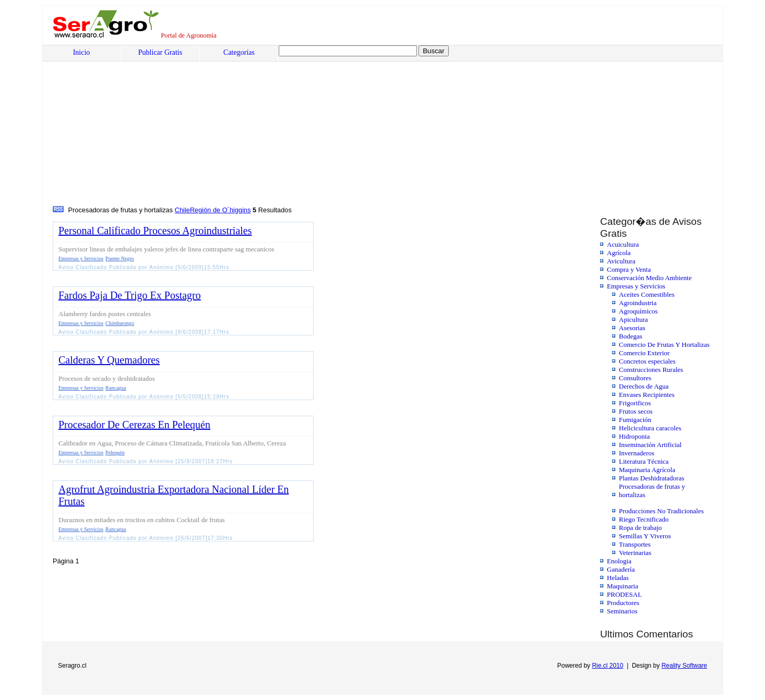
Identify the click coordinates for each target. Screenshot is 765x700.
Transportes (635, 544)
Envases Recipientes (647, 395)
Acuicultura (623, 244)
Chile (182, 210)
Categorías (239, 52)
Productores (623, 603)
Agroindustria (638, 303)
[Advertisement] (368, 126)
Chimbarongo (120, 323)
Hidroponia (634, 436)
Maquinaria (623, 586)
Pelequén (115, 452)
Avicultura (621, 261)
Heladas (618, 578)
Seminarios (622, 611)
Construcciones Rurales (651, 370)
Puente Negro (120, 258)
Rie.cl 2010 (607, 666)
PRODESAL (624, 594)
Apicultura (633, 319)
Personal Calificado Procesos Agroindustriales (155, 231)
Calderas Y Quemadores (109, 360)
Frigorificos (635, 403)
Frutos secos (636, 411)
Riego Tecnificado (644, 519)
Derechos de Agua (644, 386)
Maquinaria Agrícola (647, 470)
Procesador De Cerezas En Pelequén (134, 425)
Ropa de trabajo (640, 528)
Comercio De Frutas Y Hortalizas (664, 345)
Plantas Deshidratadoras (652, 478)
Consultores (635, 378)
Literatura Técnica (644, 461)
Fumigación (635, 420)
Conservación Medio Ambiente (649, 278)
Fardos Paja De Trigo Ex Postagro (130, 295)
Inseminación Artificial (650, 445)
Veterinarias (635, 553)
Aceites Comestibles (647, 294)
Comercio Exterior (644, 353)
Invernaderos (637, 453)
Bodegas (631, 336)
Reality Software (684, 666)
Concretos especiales (647, 361)
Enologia (619, 561)
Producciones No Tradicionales (661, 511)
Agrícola (619, 253)
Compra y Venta (629, 269)
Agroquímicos (638, 311)
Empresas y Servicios (636, 286)
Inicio (82, 52)
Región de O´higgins (220, 210)
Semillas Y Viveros (645, 536)
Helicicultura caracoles (650, 428)
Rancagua (116, 388)
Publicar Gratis (160, 52)
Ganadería (621, 569)
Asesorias (632, 328)
